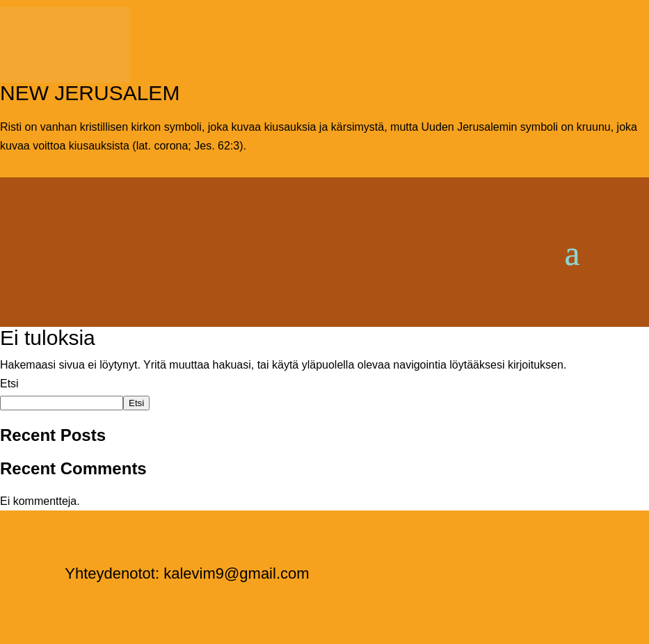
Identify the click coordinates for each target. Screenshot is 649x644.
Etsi (9, 384)
